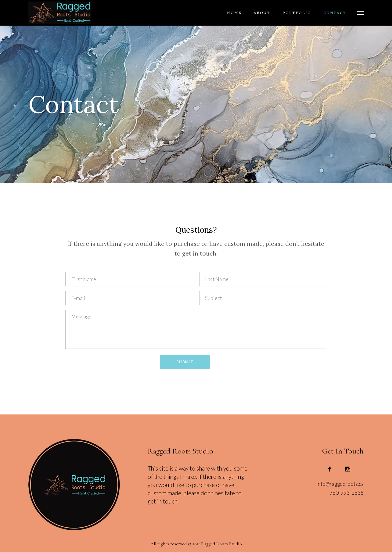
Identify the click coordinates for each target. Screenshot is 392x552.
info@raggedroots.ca (340, 484)
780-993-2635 (347, 493)
